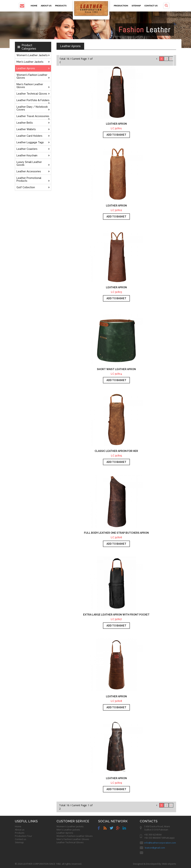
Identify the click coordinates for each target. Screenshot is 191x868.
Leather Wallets (33, 129)
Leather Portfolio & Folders (33, 101)
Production (121, 6)
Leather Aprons (33, 68)
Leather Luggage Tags (33, 142)
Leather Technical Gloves (33, 94)
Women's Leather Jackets (33, 55)
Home (34, 6)
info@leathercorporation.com (160, 843)
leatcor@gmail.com (155, 848)
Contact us (151, 6)
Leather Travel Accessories (33, 117)
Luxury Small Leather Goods (33, 163)
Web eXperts (169, 864)
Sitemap (136, 6)
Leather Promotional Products (33, 179)
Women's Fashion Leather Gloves (33, 76)
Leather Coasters (33, 149)
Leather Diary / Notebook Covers (33, 108)
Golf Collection (33, 187)
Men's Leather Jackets (33, 62)
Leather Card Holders (33, 136)
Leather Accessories (33, 171)
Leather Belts (33, 123)
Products (61, 6)
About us (46, 6)
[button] (22, 6)
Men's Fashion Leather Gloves (33, 86)
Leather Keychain (33, 155)
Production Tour (23, 836)
